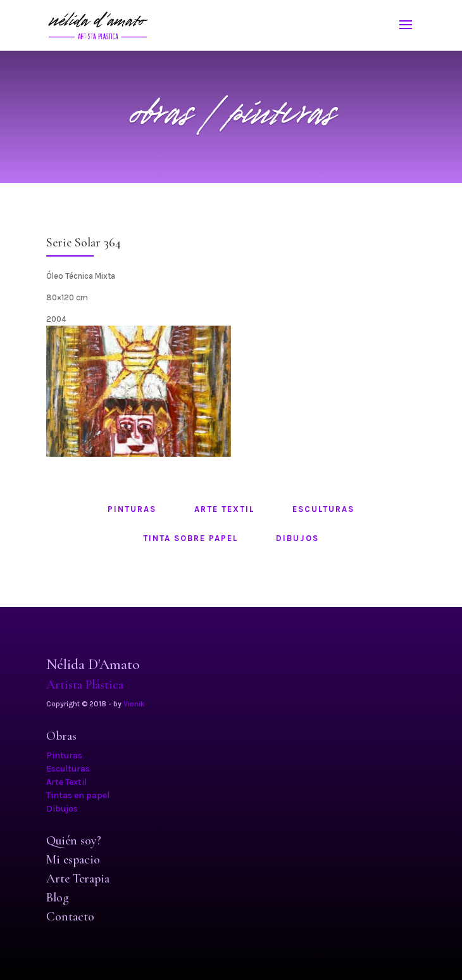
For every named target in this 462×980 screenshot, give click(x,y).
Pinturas (64, 755)
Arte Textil (66, 782)
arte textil (224, 509)
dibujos (297, 538)
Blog (58, 898)
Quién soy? (74, 841)
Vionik (134, 704)
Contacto (70, 917)
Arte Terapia (78, 879)
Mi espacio (73, 860)
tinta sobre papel (190, 538)
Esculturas (68, 769)
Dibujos (62, 809)
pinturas (132, 509)
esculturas (323, 509)
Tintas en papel (78, 795)
